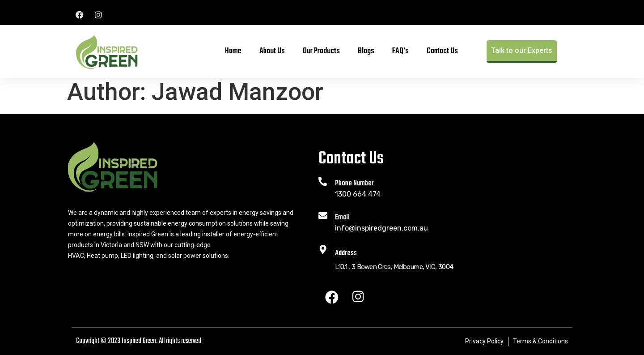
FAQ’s (400, 51)
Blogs (366, 51)
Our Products (321, 51)
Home (233, 51)
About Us (272, 51)
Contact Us (442, 51)
